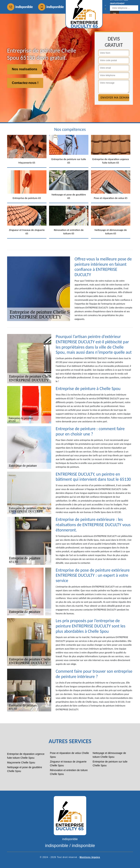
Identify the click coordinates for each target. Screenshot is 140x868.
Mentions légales (90, 857)
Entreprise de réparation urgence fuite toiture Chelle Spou (26, 756)
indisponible (20, 7)
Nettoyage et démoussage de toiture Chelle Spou (109, 755)
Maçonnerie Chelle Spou (21, 763)
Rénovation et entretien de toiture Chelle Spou (69, 772)
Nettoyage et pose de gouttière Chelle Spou (25, 769)
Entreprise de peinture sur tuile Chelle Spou (110, 764)
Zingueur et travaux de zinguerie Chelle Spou (68, 764)
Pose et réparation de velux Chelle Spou (69, 755)
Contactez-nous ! (25, 83)
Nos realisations (25, 69)
